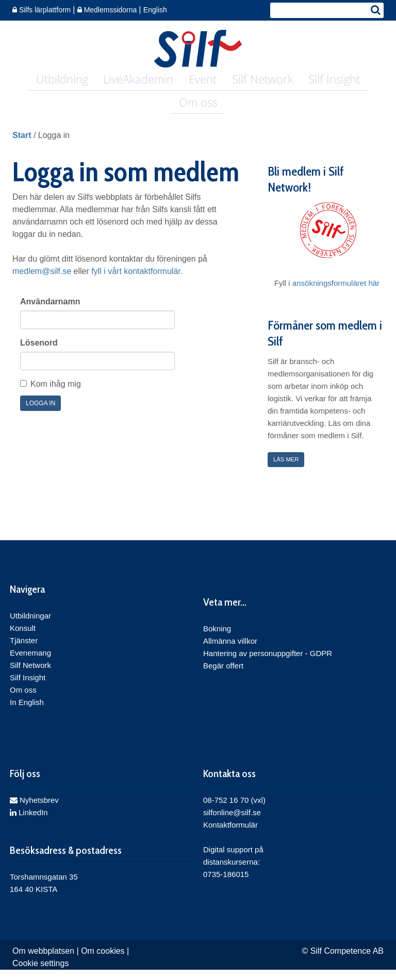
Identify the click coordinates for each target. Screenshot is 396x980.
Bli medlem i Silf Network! (306, 190)
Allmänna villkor (230, 652)
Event (203, 80)
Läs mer (289, 470)
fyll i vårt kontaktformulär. (137, 281)
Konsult (23, 639)
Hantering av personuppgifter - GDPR (268, 664)
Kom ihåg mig (56, 394)
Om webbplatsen (43, 961)
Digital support (228, 860)
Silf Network (262, 80)
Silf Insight (333, 80)
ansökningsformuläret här (336, 293)
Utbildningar (30, 626)
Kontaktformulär (230, 835)
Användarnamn (50, 312)
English (155, 10)
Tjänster (24, 651)
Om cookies (103, 961)
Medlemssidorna (108, 10)
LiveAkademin (139, 80)
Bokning (217, 639)
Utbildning (64, 80)
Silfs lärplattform (43, 10)
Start (22, 145)
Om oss (198, 109)
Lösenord (39, 353)
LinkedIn (29, 823)
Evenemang (30, 664)
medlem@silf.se (42, 281)
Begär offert (223, 676)
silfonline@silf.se (232, 823)
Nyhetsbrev (34, 810)
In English (27, 713)
